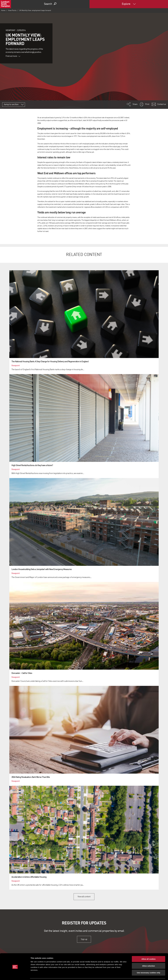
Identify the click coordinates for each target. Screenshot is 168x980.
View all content (84, 897)
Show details (122, 975)
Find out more (13, 56)
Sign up (84, 939)
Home (3, 10)
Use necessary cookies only (149, 965)
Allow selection (148, 958)
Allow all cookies (149, 952)
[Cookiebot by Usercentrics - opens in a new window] (15, 975)
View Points (12, 10)
